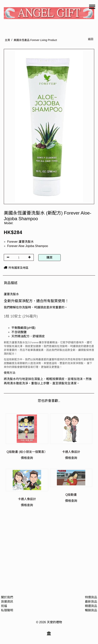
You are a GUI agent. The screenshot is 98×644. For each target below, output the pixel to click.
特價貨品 (91, 597)
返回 (91, 39)
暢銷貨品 (91, 610)
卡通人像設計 (71, 452)
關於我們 (7, 597)
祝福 (4, 606)
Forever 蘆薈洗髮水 (20, 242)
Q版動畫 (71, 495)
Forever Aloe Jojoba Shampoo (28, 246)
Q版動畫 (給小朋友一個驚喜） (27, 452)
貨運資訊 (7, 602)
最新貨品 (91, 602)
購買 (49, 258)
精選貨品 (91, 606)
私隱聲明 (7, 610)
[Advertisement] (49, 549)
